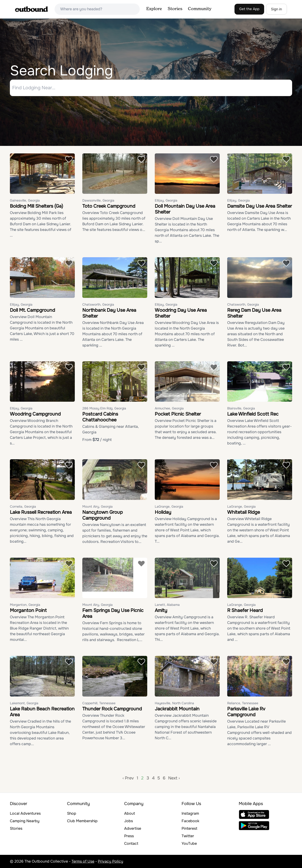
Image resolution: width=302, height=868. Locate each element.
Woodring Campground (35, 414)
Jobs (129, 821)
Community (200, 9)
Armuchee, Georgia (169, 409)
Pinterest (189, 828)
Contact (131, 843)
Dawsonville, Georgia (98, 201)
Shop (72, 813)
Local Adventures (25, 813)
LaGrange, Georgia (169, 506)
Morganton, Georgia (25, 605)
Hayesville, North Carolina (174, 703)
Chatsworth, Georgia (98, 304)
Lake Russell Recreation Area (41, 512)
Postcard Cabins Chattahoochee (100, 417)
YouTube (189, 843)
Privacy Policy (111, 861)
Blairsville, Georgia (241, 409)
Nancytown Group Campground (103, 515)
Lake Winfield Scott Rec (253, 414)
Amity (161, 611)
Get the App (249, 9)
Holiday (163, 512)
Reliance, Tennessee (243, 703)
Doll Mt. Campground (32, 310)
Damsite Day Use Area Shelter (260, 206)
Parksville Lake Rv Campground (246, 712)
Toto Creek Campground (109, 206)
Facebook (190, 821)
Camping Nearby (25, 821)
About (130, 813)
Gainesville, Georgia (25, 201)
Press (129, 836)
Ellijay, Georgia (166, 201)
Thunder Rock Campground (112, 709)
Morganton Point (28, 611)
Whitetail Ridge (244, 512)
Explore (154, 9)
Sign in (276, 9)
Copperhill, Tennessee (99, 703)
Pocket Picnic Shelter (178, 414)
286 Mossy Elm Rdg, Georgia (104, 409)
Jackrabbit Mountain (177, 709)
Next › (174, 778)
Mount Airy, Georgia (97, 506)
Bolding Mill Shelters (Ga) (36, 206)
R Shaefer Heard (245, 611)
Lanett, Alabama (167, 605)
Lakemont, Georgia (24, 703)
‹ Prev (128, 778)
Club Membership (82, 821)
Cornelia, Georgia (23, 506)
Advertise (133, 828)
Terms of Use (83, 861)
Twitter (188, 836)
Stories (175, 9)
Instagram (190, 813)
